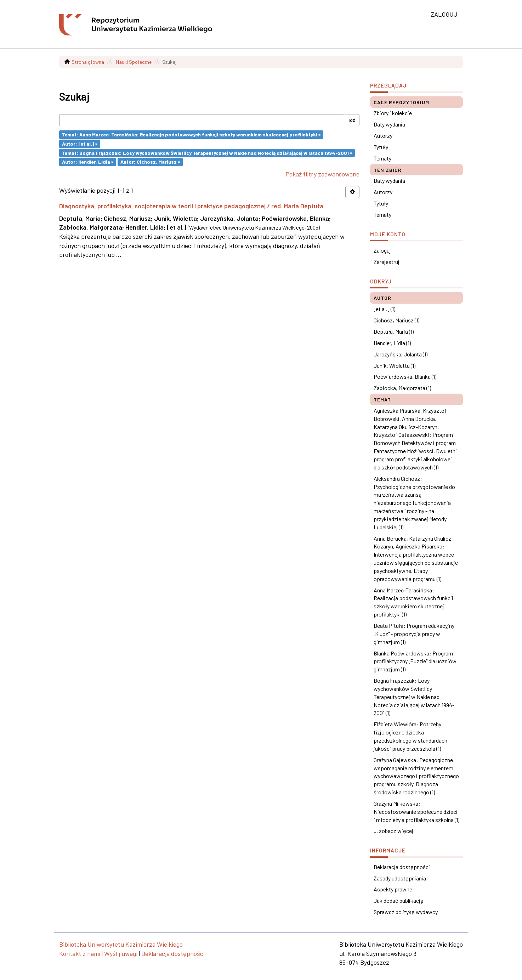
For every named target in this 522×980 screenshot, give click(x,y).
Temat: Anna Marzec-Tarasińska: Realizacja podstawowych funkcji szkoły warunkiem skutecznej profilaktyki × (191, 134)
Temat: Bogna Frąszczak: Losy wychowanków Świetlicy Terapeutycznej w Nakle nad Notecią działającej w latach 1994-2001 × (207, 153)
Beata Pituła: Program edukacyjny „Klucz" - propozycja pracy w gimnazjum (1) (414, 634)
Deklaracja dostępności (402, 867)
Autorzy (383, 136)
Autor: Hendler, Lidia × (88, 162)
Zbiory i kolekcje (393, 113)
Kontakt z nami (80, 953)
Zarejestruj (387, 262)
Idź (352, 120)
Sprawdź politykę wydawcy (406, 912)
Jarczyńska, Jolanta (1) (401, 354)
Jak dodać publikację (399, 900)
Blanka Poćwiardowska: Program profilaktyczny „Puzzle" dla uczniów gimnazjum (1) (415, 661)
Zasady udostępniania (400, 878)
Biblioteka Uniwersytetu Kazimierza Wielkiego (121, 944)
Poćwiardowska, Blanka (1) (405, 376)
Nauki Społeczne (134, 62)
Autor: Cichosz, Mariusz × (150, 162)
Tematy (382, 158)
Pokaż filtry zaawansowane (322, 174)
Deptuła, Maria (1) (394, 331)
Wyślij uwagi (121, 953)
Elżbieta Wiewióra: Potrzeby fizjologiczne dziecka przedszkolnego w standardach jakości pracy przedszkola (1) (410, 736)
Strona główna (88, 62)
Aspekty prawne (393, 889)
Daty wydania (389, 124)
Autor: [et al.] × (80, 144)
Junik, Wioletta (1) (395, 365)
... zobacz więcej (393, 831)
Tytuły (381, 147)
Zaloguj (382, 250)
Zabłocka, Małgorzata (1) (402, 388)
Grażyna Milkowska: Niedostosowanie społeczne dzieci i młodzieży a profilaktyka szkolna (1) (416, 812)
